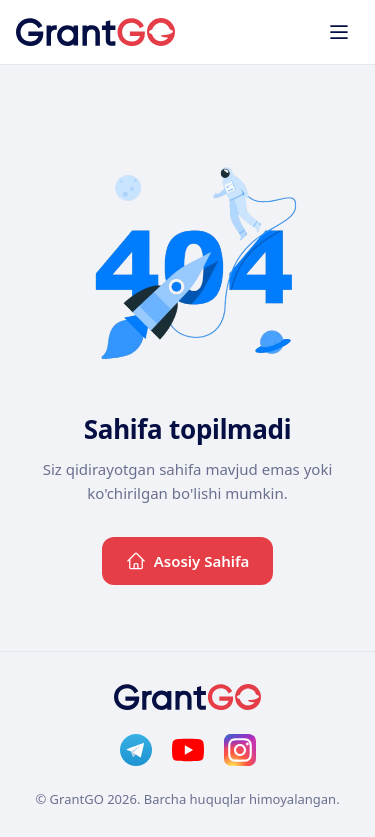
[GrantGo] (95, 32)
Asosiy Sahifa (188, 561)
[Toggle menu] (339, 32)
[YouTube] (188, 750)
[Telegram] (136, 750)
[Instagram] (240, 750)
